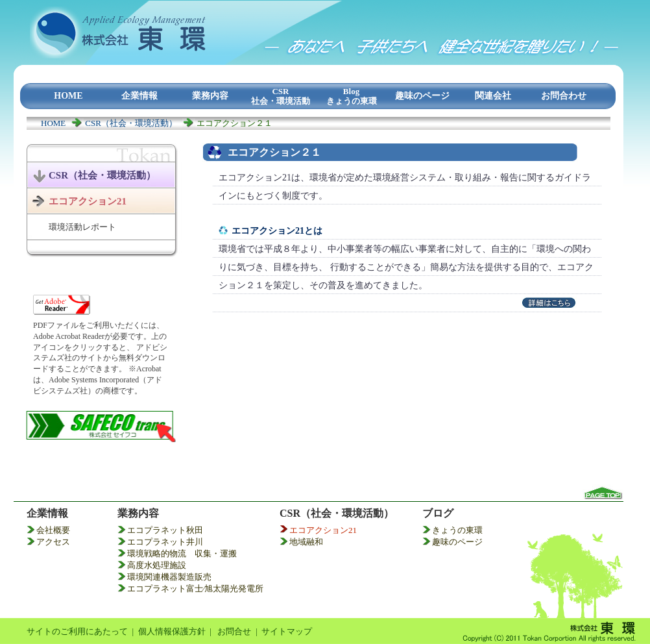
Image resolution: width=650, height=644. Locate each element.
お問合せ (234, 631)
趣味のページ (457, 542)
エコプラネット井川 (165, 542)
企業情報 (47, 513)
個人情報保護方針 (172, 631)
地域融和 (306, 542)
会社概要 (53, 530)
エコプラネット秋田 (165, 530)
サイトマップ (287, 631)
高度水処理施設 (157, 565)
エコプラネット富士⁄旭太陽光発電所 (195, 588)
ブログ (438, 513)
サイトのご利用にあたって (77, 631)
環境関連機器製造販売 (169, 577)
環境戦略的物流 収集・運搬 (182, 553)
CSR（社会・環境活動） (131, 123)
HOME (53, 123)
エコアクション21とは (277, 231)
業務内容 (138, 513)
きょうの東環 (457, 530)
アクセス (53, 542)
